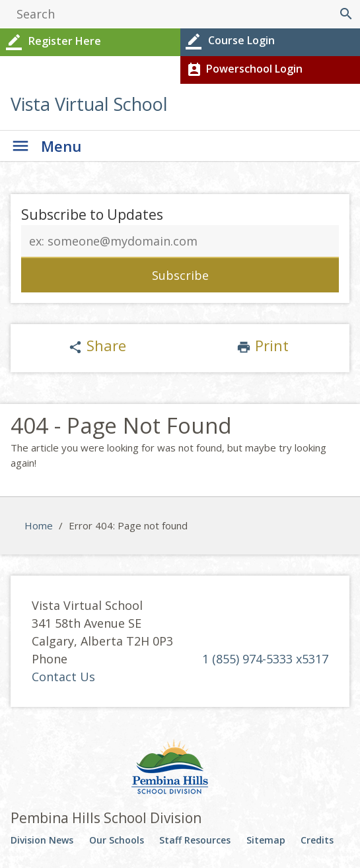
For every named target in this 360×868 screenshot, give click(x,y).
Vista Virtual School (89, 104)
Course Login (229, 42)
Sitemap (266, 840)
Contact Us (63, 677)
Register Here (53, 42)
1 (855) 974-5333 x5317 (265, 659)
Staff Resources (195, 840)
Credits (317, 840)
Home (39, 525)
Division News (42, 840)
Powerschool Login (243, 70)
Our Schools (117, 840)
